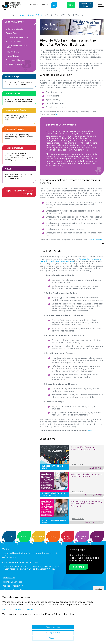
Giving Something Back (16, 60)
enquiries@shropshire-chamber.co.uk (20, 562)
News (97, 537)
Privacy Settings (53, 633)
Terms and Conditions (13, 582)
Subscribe (79, 567)
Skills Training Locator (15, 29)
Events (24, 537)
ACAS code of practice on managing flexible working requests (71, 260)
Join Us (71, 5)
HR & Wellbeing (12, 52)
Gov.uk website (95, 240)
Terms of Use (9, 578)
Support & (82, 538)
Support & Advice (14, 22)
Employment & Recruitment (18, 37)
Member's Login (86, 5)
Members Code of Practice (15, 590)
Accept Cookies (53, 627)
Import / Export (12, 56)
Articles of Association (13, 586)
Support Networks (13, 42)
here (58, 114)
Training (53, 537)
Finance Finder (12, 33)
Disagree (53, 638)
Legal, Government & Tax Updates (16, 47)
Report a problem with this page (19, 192)
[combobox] (40, 5)
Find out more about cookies (18, 609)
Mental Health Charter (15, 64)
